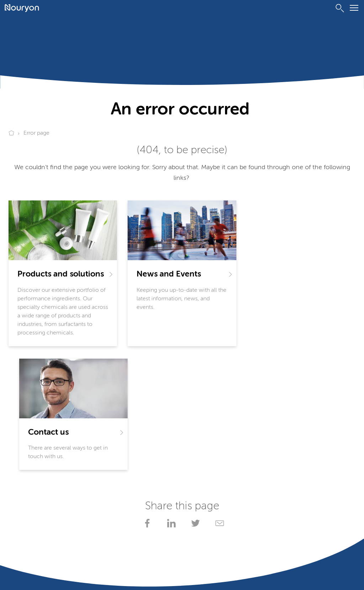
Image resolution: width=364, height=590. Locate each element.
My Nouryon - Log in (120, 500)
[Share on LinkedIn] (170, 399)
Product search (28, 500)
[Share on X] (194, 399)
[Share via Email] (218, 399)
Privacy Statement (28, 569)
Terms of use (68, 569)
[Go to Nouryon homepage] (22, 8)
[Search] (340, 8)
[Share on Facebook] (146, 399)
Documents (24, 487)
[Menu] (354, 9)
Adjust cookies (25, 577)
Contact (19, 514)
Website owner (150, 569)
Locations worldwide (121, 514)
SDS (99, 487)
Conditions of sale (108, 569)
